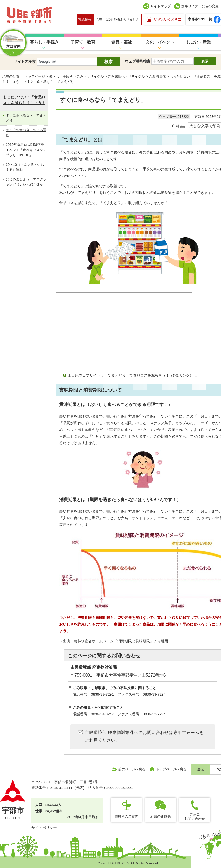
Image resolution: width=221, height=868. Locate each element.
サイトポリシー (44, 828)
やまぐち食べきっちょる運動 (26, 133)
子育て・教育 (83, 42)
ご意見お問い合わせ (195, 816)
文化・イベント (160, 42)
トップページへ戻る (171, 769)
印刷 (176, 126)
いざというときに (168, 19)
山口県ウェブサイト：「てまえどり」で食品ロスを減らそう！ (132, 375)
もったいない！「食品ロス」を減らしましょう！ (24, 100)
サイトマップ (161, 6)
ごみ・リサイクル (90, 76)
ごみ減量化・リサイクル (126, 76)
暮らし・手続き (44, 42)
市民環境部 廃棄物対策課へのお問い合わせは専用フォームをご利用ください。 (144, 736)
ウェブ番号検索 (138, 61)
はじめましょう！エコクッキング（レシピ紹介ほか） (26, 182)
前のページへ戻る (132, 769)
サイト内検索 (25, 61)
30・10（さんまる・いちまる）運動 (25, 167)
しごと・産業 (199, 42)
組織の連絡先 (161, 816)
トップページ (35, 76)
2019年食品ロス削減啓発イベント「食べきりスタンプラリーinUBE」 (26, 150)
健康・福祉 (122, 42)
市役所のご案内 (126, 816)
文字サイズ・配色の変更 (200, 6)
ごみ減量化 (157, 76)
